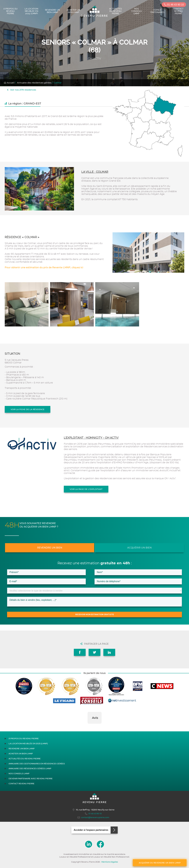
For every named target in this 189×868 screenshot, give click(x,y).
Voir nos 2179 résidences (22, 90)
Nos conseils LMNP (137, 11)
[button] (88, 727)
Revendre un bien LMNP (52, 11)
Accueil (9, 83)
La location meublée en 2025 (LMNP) (31, 11)
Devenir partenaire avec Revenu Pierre (31, 779)
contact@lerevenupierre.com (93, 817)
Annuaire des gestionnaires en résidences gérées (37, 764)
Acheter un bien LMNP (73, 11)
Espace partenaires (157, 11)
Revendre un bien (50, 548)
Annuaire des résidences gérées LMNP (30, 769)
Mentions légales (110, 862)
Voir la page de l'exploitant (86, 489)
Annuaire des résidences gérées (34, 83)
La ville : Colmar (95, 172)
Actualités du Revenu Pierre (116, 11)
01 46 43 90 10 (174, 5)
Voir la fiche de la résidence (28, 409)
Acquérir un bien (139, 548)
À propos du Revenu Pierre (10, 11)
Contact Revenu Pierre (179, 11)
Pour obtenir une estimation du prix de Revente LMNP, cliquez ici (44, 267)
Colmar (58, 83)
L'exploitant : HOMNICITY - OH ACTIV (91, 438)
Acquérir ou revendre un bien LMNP (160, 863)
